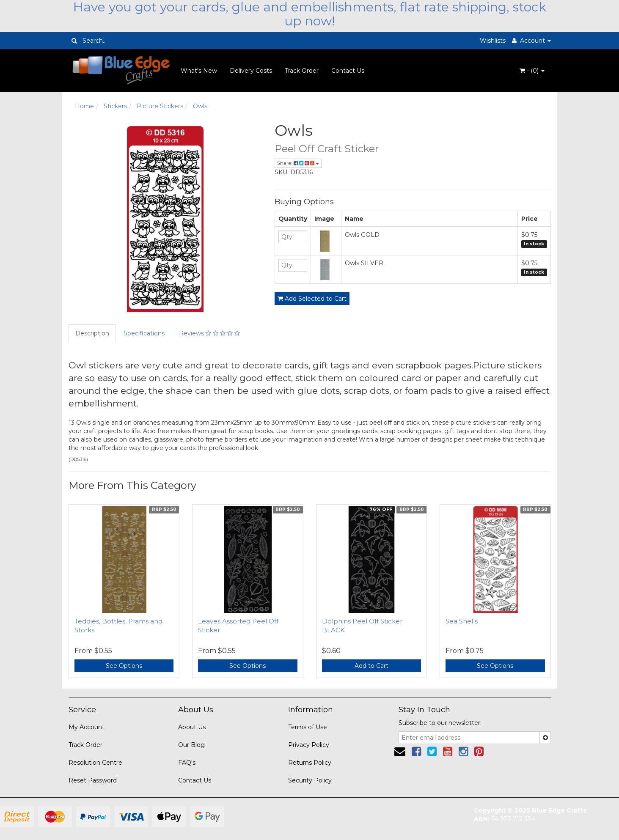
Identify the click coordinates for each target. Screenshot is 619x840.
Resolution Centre (95, 763)
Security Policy (310, 780)
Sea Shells (462, 621)
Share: (298, 163)
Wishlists (493, 41)
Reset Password (93, 780)
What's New (199, 71)
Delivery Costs (251, 71)
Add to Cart (371, 666)
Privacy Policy (309, 745)
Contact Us (348, 71)
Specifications (144, 333)
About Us (192, 727)
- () (532, 71)
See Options (124, 666)
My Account (87, 727)
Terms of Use (308, 727)
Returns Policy (310, 763)
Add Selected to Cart (312, 299)
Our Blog (191, 745)
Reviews (209, 333)
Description (92, 333)
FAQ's (187, 763)
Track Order (302, 71)
